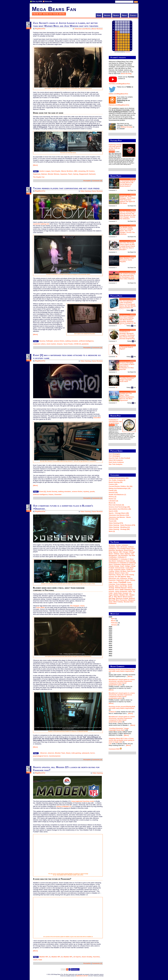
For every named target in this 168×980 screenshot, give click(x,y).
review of (64, 806)
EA (116, 577)
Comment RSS (115, 749)
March (113, 621)
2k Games (112, 545)
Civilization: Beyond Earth (122, 564)
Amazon (60, 344)
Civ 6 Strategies (115, 454)
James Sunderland (121, 592)
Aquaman (64, 174)
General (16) (113, 493)
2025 (111, 627)
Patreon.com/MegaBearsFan (119, 105)
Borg (110, 552)
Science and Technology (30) (119, 507)
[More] (35, 165)
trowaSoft (127, 52)
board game (129, 550)
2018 (111, 641)
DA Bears (123, 571)
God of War (123, 586)
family (127, 580)
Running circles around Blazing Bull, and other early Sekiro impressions (122, 670)
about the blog (126, 73)
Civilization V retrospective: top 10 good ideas (115, 421)
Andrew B (112, 712)
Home (99, 15)
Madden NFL (68, 957)
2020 (111, 637)
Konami (125, 593)
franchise (96, 957)
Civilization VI (114, 563)
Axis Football (121, 549)
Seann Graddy (87, 957)
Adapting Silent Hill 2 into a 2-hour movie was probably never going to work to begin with (122, 740)
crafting (111, 571)
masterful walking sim (41, 224)
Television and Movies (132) (119, 515)
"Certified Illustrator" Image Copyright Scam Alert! (127, 380)
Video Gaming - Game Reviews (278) (122, 525)
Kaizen (51, 494)
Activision (125, 545)
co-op (111, 570)
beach (128, 549)
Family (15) (113, 490)
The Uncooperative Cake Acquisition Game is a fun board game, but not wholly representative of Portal (128, 305)
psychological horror (41, 756)
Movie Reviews (97, 29)
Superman (37, 174)
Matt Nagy (112, 598)
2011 (111, 656)
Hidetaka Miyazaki (121, 588)
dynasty (111, 577)
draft (127, 575)
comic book (130, 568)
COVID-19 (77, 344)
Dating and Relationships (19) (120, 488)
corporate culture (39, 344)
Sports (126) (113, 511)
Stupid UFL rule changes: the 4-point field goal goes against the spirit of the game (128, 200)
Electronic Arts (114, 578)
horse (117, 590)
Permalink (87, 181)
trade (40, 960)
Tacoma (42, 341)
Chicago (125, 552)
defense (111, 573)
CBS (120, 552)
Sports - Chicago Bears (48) (119, 513)
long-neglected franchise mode (83, 801)
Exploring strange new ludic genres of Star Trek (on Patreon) (115, 147)
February (114, 623)
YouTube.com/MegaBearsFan (119, 84)
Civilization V (114, 559)
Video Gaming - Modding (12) (119, 527)
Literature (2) (113, 501)
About (125, 15)
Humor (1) (112, 499)
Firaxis (115, 582)
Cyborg (76, 174)
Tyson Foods (68, 344)
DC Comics (90, 171)
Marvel (120, 597)
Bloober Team (60, 753)
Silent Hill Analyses (116, 460)
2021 (111, 635)
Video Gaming (85, 191)
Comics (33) (113, 484)
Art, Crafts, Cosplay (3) (117, 480)
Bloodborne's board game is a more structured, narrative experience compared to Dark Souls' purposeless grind (122, 682)
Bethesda (112, 550)
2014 (111, 649)
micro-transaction (122, 600)
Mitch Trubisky (118, 602)
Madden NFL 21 (45, 957)
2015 (111, 647)
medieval (132, 598)
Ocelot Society (52, 491)
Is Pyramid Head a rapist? (126, 348)
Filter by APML (37, 1)
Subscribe (48, 1)
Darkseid (92, 174)
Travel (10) (113, 521)
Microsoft (112, 600)
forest (129, 582)
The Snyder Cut (39, 177)
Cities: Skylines (125, 554)
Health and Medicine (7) (117, 495)
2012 (111, 654)
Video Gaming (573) (116, 523)
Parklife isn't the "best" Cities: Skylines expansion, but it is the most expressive (127, 397)
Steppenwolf (84, 174)
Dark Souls (131, 571)
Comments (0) (97, 181)
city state (132, 555)
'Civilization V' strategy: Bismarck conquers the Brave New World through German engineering (127, 335)
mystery (86, 491)
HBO (76, 171)
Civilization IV (122, 557)
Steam (68, 753)
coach (35, 960)
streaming (82, 171)
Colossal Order (120, 568)
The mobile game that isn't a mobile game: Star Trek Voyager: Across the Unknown (127, 231)
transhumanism (55, 756)
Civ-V (133, 564)
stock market (51, 344)
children (117, 554)
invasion (112, 592)
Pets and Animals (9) (116, 505)
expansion (112, 580)
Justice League (45, 171)
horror (93, 753)
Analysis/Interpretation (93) (119, 478)
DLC (123, 575)
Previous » (75, 969)
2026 (122, 621)
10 (117, 387)
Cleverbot (58, 494)
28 (117, 357)
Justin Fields (118, 593)
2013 (111, 652)
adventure (112, 547)
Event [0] (43, 491)
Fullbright (49, 341)
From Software (121, 584)
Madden (116, 595)
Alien (118, 547)
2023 (111, 631)
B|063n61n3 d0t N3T (82, 976)
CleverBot (97, 418)
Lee (110, 744)
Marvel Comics (128, 597)
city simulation (123, 555)
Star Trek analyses (116, 464)
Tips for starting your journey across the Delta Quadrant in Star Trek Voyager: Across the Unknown (128, 215)
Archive (107, 15)
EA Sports (77, 957)
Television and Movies (82, 29)
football (122, 582)
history (130, 588)
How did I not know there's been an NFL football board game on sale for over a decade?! (127, 246)
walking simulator (72, 341)
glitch (117, 586)
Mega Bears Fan (54, 9)
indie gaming (76, 753)
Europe (130, 578)
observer (51, 753)
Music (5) (112, 503)
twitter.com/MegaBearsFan (118, 94)
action (118, 545)
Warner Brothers (67, 171)
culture (117, 571)
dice (127, 573)
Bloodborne (120, 550)
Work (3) (112, 531)
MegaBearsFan (40, 29)
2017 (111, 643)
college (127, 566)
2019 (111, 639)
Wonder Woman (54, 174)
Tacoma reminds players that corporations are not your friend (66, 188)
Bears (133, 549)
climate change (114, 566)
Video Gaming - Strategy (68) (119, 529)
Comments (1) (97, 963)
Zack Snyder (56, 171)
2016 (111, 645)
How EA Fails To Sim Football (120, 458)
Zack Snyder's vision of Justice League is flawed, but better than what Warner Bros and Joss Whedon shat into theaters (66, 24)
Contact (133, 15)
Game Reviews (97, 191)
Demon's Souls (120, 573)
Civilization (113, 557)
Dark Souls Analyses (116, 462)
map (115, 597)
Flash (70, 174)
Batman (44, 174)
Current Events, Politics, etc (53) (121, 486)
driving (132, 575)
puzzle (92, 491)
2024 (111, 629)
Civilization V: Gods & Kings (126, 561)
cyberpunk (85, 753)
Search (116, 15)
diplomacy (112, 575)
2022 (111, 633)
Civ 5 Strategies (115, 456)
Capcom (115, 552)
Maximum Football (122, 598)
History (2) (113, 497)
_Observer (43, 753)
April (113, 619)
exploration (120, 580)
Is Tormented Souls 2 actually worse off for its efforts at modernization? (127, 183)
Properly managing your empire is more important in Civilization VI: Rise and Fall (127, 366)
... (131, 164)
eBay (129, 577)
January (114, 625)
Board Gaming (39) (116, 482)
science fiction (59, 341)
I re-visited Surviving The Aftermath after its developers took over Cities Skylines (128, 276)
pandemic (85, 344)
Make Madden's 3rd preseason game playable (127, 260)
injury (133, 590)
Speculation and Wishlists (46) (120, 509)
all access (124, 547)
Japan (130, 592)
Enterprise (124, 578)
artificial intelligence (86, 341)
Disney (119, 575)
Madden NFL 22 (57, 957)
